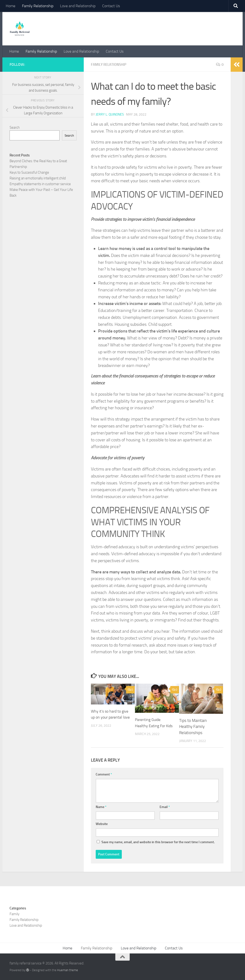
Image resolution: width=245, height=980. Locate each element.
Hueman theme (68, 970)
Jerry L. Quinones (110, 114)
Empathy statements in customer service (40, 184)
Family (14, 914)
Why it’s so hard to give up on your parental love (107, 717)
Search (15, 127)
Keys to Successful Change (29, 172)
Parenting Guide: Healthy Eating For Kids (151, 725)
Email (165, 807)
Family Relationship (38, 6)
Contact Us (111, 6)
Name (101, 807)
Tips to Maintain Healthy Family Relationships (193, 726)
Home (11, 6)
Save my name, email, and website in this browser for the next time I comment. (158, 842)
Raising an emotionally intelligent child (38, 178)
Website (102, 824)
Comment (104, 774)
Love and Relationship (78, 6)
